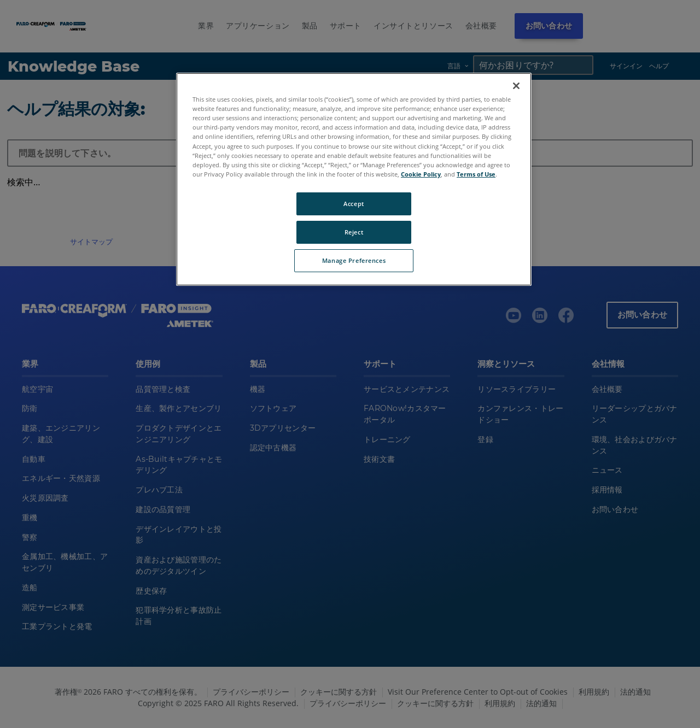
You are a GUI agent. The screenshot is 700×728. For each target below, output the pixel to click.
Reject (354, 232)
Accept (354, 204)
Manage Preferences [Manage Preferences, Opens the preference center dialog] (354, 260)
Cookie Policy (421, 174)
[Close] (516, 86)
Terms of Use (476, 174)
